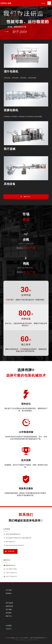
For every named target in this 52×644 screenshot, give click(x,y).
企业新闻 (9, 626)
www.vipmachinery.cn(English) (14, 545)
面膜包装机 (11, 110)
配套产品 (9, 616)
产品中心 (9, 629)
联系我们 (9, 593)
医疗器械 (10, 149)
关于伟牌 (9, 590)
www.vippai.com (9, 542)
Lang (44, 3)
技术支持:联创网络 (33, 640)
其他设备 (10, 184)
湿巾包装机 (11, 71)
